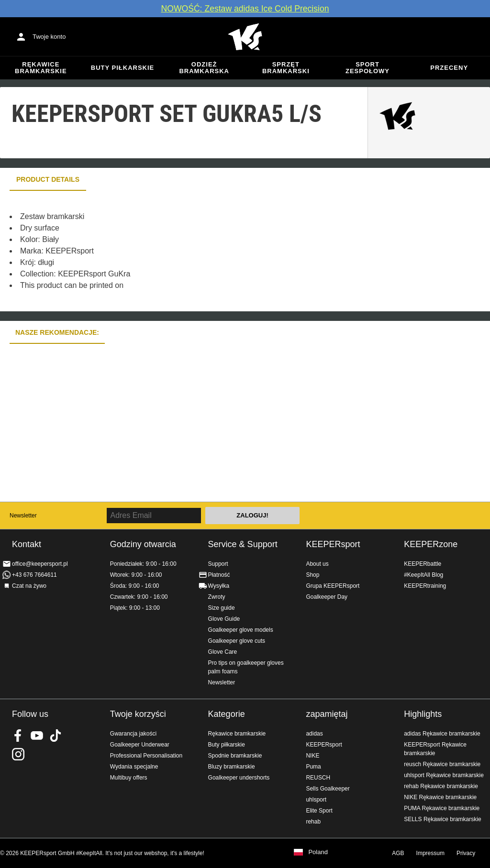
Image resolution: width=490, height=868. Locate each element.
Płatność (219, 575)
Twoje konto (49, 37)
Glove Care (223, 652)
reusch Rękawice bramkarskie (442, 764)
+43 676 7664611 (34, 575)
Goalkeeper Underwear (140, 745)
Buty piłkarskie (123, 68)
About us (317, 564)
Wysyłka (219, 586)
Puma (313, 767)
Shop (312, 575)
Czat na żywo (29, 586)
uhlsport (316, 800)
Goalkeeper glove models (241, 630)
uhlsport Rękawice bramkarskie (444, 775)
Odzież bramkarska (204, 68)
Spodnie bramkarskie (235, 756)
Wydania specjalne (134, 767)
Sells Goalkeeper (328, 789)
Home (245, 37)
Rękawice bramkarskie (41, 68)
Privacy (466, 853)
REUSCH (318, 778)
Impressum (430, 853)
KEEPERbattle (423, 564)
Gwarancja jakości (133, 734)
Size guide (222, 608)
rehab (313, 822)
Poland (318, 852)
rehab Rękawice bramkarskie (441, 786)
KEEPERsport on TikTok (56, 736)
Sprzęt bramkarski (286, 68)
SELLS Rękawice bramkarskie (442, 819)
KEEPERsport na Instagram (18, 754)
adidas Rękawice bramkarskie (442, 734)
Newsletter (23, 516)
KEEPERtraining (425, 586)
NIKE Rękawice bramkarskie (440, 797)
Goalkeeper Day (327, 597)
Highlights (423, 714)
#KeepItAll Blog (423, 575)
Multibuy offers (129, 778)
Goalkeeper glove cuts (237, 641)
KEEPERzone (431, 544)
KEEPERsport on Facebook (18, 736)
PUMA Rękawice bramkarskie (442, 808)
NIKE (312, 756)
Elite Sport (319, 811)
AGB (398, 853)
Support (218, 564)
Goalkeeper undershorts (239, 778)
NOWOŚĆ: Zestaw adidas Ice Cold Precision (245, 9)
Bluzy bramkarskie (232, 767)
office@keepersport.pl (40, 564)
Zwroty (217, 597)
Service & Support (243, 544)
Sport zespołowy (367, 68)
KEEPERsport (333, 544)
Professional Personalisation (146, 756)
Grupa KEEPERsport (333, 586)
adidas (314, 734)
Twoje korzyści (138, 714)
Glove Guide (224, 619)
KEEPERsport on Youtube (37, 736)
